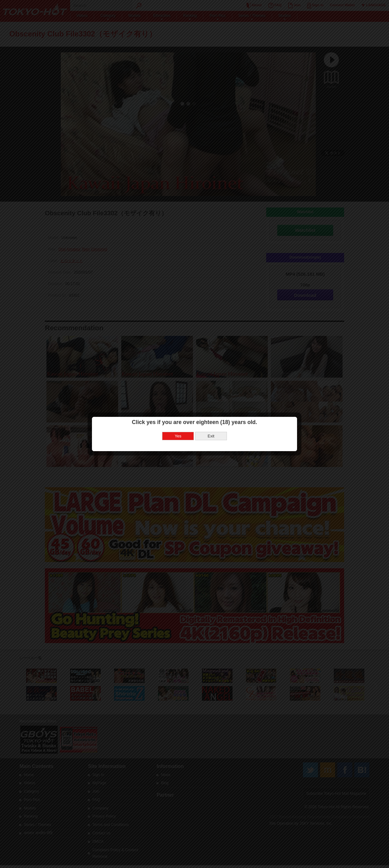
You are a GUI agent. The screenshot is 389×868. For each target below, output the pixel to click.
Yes (178, 436)
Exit (211, 436)
